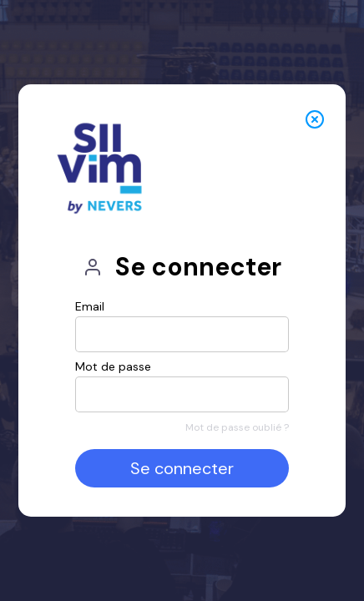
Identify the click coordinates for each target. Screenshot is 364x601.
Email (90, 306)
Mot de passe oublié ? (237, 427)
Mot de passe (113, 366)
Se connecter (182, 468)
